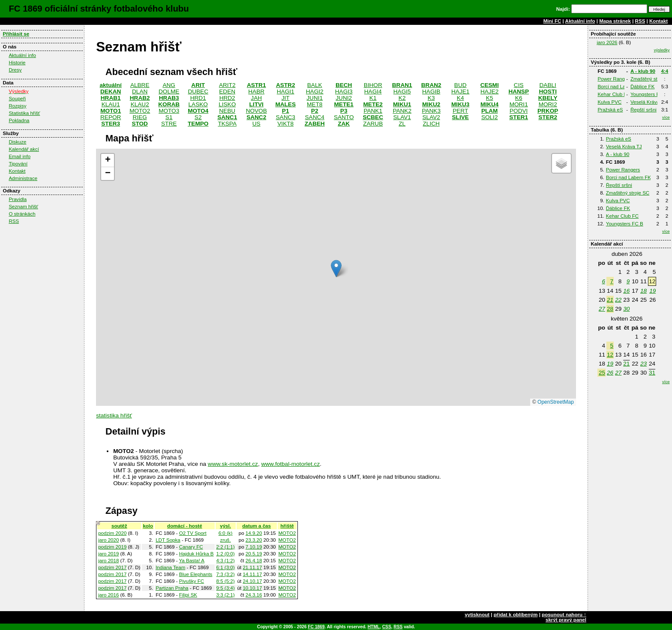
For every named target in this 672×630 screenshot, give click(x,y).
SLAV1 (402, 117)
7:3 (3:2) (226, 574)
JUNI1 (315, 98)
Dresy (15, 70)
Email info (19, 156)
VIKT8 (285, 124)
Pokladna (19, 120)
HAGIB (431, 91)
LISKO (227, 104)
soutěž (119, 526)
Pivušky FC (192, 581)
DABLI (548, 85)
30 (626, 309)
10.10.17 (252, 588)
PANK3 (431, 111)
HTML (374, 627)
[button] (336, 268)
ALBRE (140, 85)
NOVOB (256, 111)
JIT (286, 98)
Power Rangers (615, 79)
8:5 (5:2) (226, 581)
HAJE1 (460, 91)
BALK (315, 85)
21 (610, 300)
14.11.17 (252, 574)
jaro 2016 (108, 595)
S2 (198, 117)
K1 (373, 98)
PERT (460, 111)
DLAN (140, 91)
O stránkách (22, 214)
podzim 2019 (112, 547)
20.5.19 (254, 554)
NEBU (227, 111)
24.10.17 (252, 581)
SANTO (344, 117)
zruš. (226, 540)
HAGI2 (315, 91)
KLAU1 (111, 104)
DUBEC (198, 91)
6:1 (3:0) (226, 567)
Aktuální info (580, 21)
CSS (387, 627)
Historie (17, 63)
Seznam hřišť (23, 207)
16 (626, 291)
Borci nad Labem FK (620, 87)
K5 (490, 98)
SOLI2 (490, 117)
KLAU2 (140, 104)
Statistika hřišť (24, 113)
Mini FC (552, 21)
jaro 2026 (607, 42)
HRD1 (198, 98)
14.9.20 (254, 533)
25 (602, 373)
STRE (169, 124)
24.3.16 (254, 595)
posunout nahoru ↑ (564, 615)
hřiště (287, 526)
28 (610, 309)
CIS (519, 85)
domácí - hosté (184, 526)
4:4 (665, 71)
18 (643, 291)
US (256, 124)
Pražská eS (610, 110)
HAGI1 (286, 91)
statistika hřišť (114, 415)
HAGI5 (402, 91)
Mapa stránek (615, 21)
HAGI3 (344, 91)
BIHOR (373, 85)
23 (643, 364)
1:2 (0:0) (226, 554)
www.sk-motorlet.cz (233, 464)
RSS (640, 21)
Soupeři (17, 99)
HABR (256, 91)
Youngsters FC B (649, 94)
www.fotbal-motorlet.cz (290, 464)
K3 (431, 98)
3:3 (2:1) (226, 595)
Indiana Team (170, 567)
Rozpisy (17, 106)
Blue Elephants (196, 574)
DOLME (169, 91)
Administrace (23, 178)
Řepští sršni (643, 110)
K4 (460, 98)
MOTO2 (140, 111)
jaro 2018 (108, 561)
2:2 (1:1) (226, 547)
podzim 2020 (112, 533)
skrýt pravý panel (566, 620)
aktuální (111, 85)
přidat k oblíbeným (516, 615)
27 (602, 309)
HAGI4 (373, 91)
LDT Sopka (168, 540)
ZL (402, 124)
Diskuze (17, 142)
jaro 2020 (108, 540)
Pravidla (18, 199)
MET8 (315, 104)
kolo (148, 526)
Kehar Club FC (614, 94)
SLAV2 (431, 117)
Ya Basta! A (191, 561)
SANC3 (286, 117)
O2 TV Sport (193, 533)
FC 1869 (316, 627)
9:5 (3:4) (226, 588)
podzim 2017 (112, 567)
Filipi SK (188, 595)
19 (652, 291)
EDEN (227, 91)
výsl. (225, 526)
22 (618, 300)
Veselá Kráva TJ (648, 102)
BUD (460, 85)
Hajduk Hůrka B (196, 554)
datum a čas (256, 526)
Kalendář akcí (24, 149)
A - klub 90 (643, 71)
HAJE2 (489, 91)
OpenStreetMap (556, 402)
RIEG (140, 117)
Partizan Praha (172, 588)
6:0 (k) (226, 533)
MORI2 (548, 104)
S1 (169, 117)
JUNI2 (344, 98)
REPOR (111, 117)
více (666, 117)
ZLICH (431, 124)
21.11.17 (252, 567)
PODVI (519, 111)
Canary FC (191, 547)
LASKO (198, 104)
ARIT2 (227, 85)
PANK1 (373, 111)
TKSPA (227, 124)
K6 (519, 98)
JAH (256, 98)
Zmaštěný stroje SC (628, 193)
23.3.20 (254, 540)
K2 (402, 98)
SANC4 (315, 117)
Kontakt (658, 21)
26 (610, 373)
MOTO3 (169, 111)
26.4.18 (254, 561)
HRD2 (227, 98)
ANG (169, 85)
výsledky (662, 50)
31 (652, 373)
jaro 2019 (108, 554)
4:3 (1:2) (226, 561)
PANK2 (402, 111)
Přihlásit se (16, 34)
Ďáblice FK (642, 87)
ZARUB (373, 124)
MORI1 (519, 104)
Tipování (18, 164)
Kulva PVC (609, 102)
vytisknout (477, 615)
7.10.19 (254, 547)
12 (610, 355)
